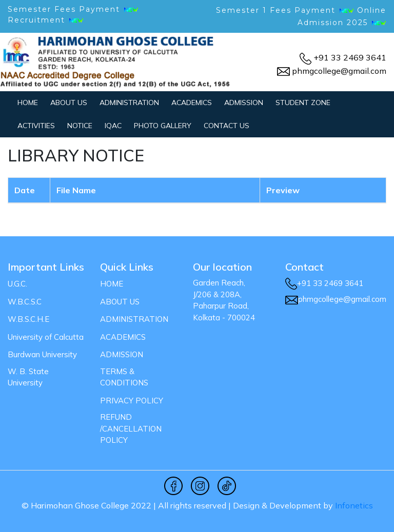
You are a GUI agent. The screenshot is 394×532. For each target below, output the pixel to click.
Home (28, 103)
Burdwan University (42, 354)
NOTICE (80, 126)
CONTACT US (226, 126)
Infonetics (354, 505)
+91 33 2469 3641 (350, 57)
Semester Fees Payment (73, 9)
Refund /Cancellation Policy (131, 428)
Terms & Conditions (124, 377)
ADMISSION (244, 103)
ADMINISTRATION (129, 103)
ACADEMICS (192, 103)
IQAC (113, 126)
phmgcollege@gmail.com (339, 71)
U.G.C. (17, 284)
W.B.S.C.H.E (28, 319)
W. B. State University (28, 377)
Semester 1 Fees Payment (276, 10)
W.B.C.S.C (25, 302)
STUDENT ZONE (303, 103)
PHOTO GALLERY (163, 126)
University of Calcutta (46, 337)
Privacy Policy (132, 401)
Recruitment (46, 20)
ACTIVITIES (36, 126)
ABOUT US (69, 103)
